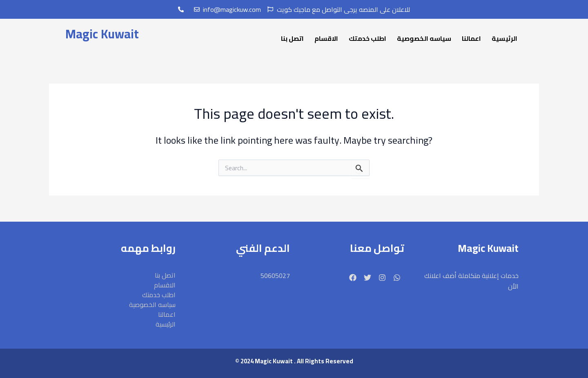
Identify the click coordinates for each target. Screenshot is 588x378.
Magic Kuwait (102, 34)
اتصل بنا (292, 38)
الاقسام (326, 38)
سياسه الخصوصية (424, 38)
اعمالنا (471, 38)
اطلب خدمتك (367, 38)
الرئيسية (504, 38)
